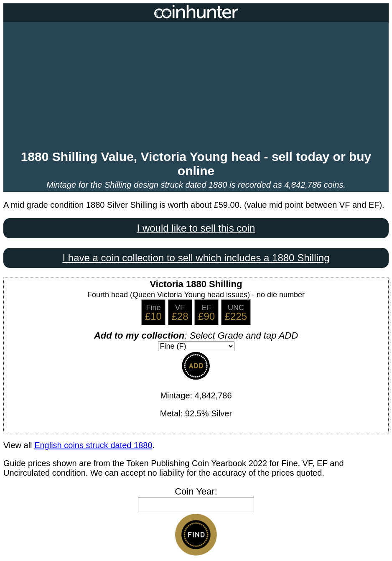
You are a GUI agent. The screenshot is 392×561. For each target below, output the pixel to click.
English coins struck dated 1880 (93, 445)
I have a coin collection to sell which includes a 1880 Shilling (196, 258)
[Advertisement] (196, 87)
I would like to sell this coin (196, 228)
